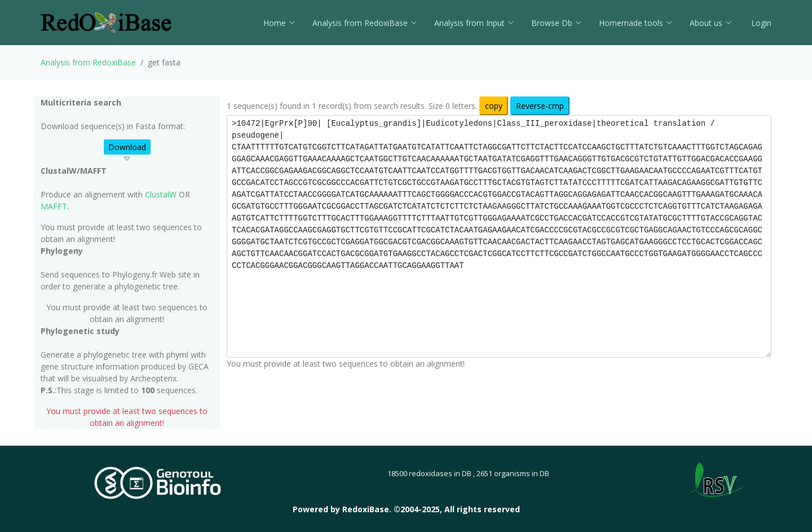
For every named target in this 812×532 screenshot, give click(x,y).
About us (711, 23)
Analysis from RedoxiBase (88, 62)
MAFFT (54, 206)
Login (760, 23)
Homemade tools (636, 23)
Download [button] (127, 147)
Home (279, 23)
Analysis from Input (474, 23)
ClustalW (161, 194)
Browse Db (557, 23)
